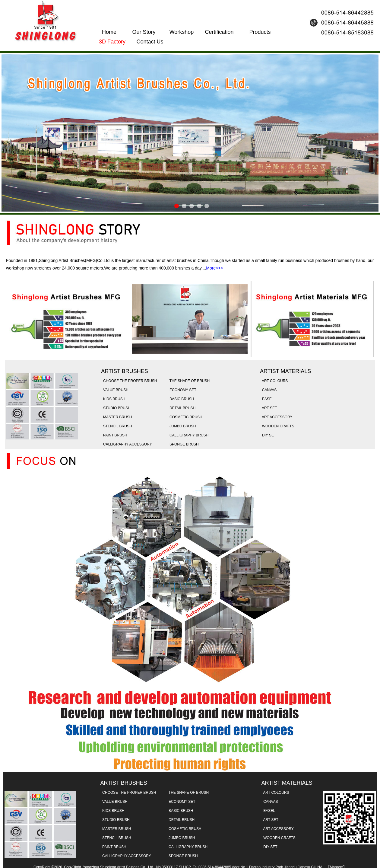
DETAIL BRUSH (181, 408)
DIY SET (268, 435)
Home (109, 32)
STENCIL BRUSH (116, 426)
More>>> (214, 268)
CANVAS (268, 390)
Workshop (182, 32)
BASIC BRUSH (181, 399)
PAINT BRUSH (114, 435)
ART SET (268, 408)
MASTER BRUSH (116, 417)
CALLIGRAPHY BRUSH (188, 435)
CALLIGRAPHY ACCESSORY (126, 444)
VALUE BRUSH (115, 390)
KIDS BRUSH (113, 399)
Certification (219, 32)
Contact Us (150, 42)
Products (260, 32)
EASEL (267, 399)
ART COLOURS (274, 381)
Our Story (144, 32)
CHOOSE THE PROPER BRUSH (129, 381)
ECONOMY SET (182, 390)
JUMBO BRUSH (182, 426)
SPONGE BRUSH (183, 444)
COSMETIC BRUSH (185, 417)
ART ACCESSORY (276, 417)
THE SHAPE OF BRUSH (188, 381)
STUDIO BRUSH (116, 408)
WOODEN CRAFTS (277, 426)
